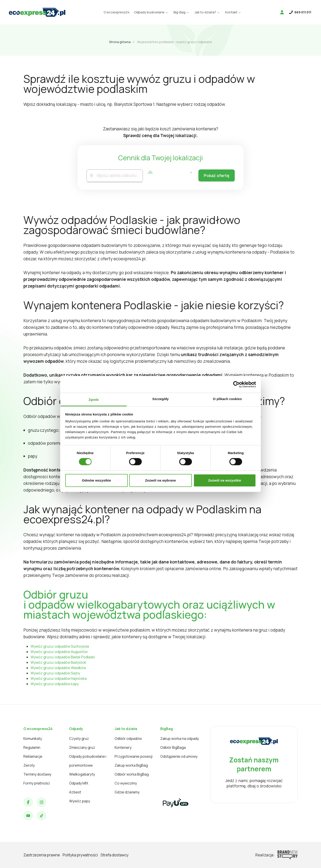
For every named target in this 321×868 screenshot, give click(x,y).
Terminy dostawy (37, 774)
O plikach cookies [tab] (227, 399)
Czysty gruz (79, 739)
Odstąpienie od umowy (179, 756)
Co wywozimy (126, 783)
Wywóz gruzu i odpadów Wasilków (58, 668)
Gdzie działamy (127, 792)
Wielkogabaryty (82, 774)
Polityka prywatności (80, 855)
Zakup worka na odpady (180, 739)
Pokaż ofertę (215, 176)
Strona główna (120, 42)
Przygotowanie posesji (134, 756)
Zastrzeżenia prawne (42, 855)
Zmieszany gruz (82, 747)
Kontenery (123, 747)
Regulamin (32, 747)
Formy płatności (37, 783)
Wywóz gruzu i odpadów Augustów (59, 652)
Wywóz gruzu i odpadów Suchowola (60, 646)
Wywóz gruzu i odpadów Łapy (55, 684)
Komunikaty (33, 739)
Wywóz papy (80, 801)
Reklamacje (33, 756)
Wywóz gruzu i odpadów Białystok (58, 662)
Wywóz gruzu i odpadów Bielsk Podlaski (63, 657)
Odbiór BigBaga (173, 747)
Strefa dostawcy (115, 855)
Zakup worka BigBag (131, 765)
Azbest (75, 792)
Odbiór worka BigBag (132, 774)
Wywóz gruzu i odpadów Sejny (55, 673)
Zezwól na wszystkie (225, 480)
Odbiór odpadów (128, 739)
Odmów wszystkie (96, 480)
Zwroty (29, 765)
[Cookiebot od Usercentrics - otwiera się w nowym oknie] (236, 384)
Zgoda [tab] (94, 400)
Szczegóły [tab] (160, 399)
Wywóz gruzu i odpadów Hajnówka (59, 678)
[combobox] (119, 176)
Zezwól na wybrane (160, 480)
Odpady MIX (79, 783)
